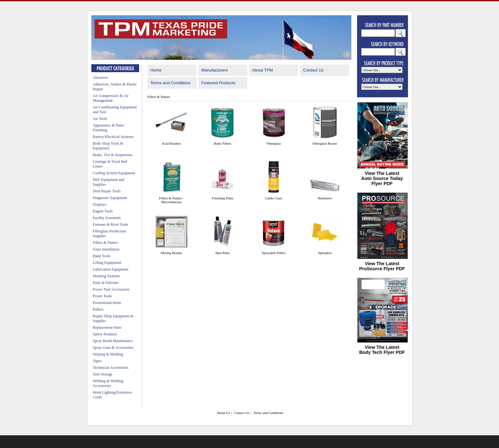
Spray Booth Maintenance (113, 341)
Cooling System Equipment (114, 173)
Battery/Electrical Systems (113, 137)
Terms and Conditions (171, 83)
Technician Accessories (111, 368)
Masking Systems (106, 276)
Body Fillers (223, 143)
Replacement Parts (107, 327)
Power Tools (102, 296)
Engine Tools (103, 211)
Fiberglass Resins (325, 143)
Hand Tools (102, 256)
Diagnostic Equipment (110, 198)
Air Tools (100, 119)
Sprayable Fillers (274, 253)
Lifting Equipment (107, 263)
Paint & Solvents (106, 283)
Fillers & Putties (105, 243)
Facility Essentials (107, 218)
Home (156, 70)
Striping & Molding (108, 354)
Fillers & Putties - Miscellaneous (171, 200)
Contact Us (313, 70)
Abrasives (101, 78)
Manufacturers (215, 70)
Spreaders (325, 253)
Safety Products (105, 334)
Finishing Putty (222, 198)
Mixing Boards (171, 253)
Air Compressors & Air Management (111, 98)
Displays (100, 204)
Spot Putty (222, 253)
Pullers (98, 309)
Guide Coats (274, 198)
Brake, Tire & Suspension (113, 155)
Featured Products (218, 83)
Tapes (97, 361)
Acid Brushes (172, 143)
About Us (223, 413)
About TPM (263, 70)
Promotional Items (107, 303)
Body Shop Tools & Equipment (108, 146)
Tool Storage (103, 374)
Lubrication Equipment (111, 269)
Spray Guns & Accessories (113, 348)
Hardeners (325, 198)
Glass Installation (106, 249)
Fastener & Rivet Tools (111, 224)
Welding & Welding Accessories (108, 383)
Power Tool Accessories (111, 289)
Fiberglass (274, 143)
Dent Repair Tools (107, 191)
